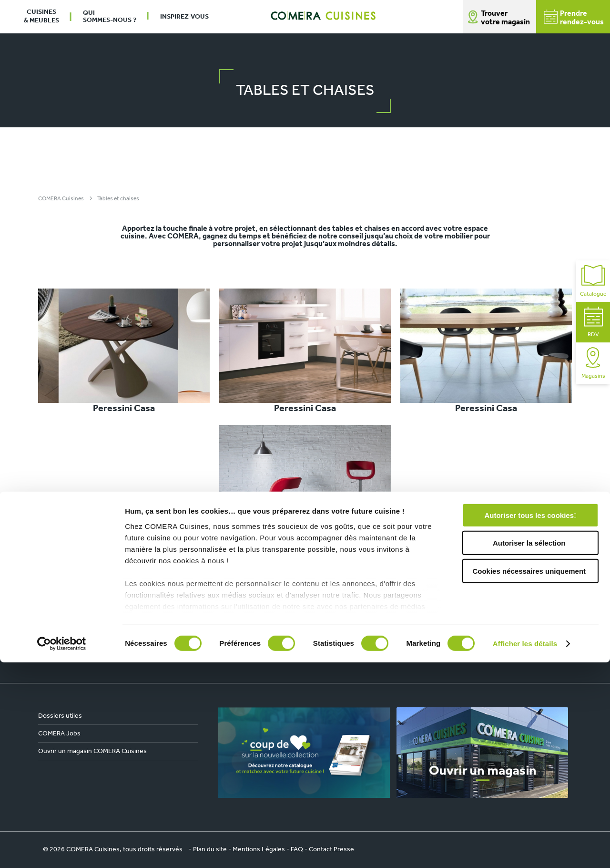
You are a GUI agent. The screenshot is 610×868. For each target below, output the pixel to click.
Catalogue (593, 281)
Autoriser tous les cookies (529, 721)
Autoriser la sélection (529, 749)
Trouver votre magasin (505, 18)
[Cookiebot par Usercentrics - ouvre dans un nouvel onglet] (62, 849)
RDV (593, 322)
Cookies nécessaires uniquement (529, 777)
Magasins (593, 363)
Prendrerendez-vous (574, 18)
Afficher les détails (525, 849)
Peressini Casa (124, 351)
